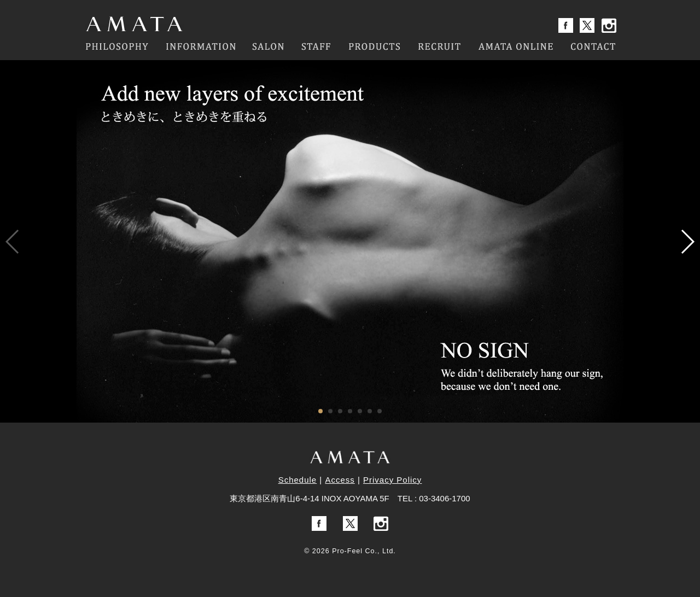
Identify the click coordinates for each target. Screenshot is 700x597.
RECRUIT (440, 46)
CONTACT (593, 46)
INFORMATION (200, 46)
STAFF (316, 46)
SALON (269, 46)
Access (340, 480)
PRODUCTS (374, 46)
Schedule (298, 480)
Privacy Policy (392, 480)
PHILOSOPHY (116, 46)
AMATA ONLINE (516, 46)
